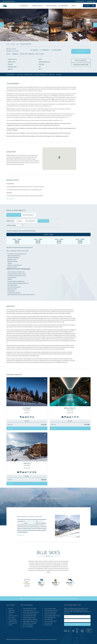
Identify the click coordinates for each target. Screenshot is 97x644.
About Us (10, 608)
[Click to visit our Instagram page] (70, 631)
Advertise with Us (12, 621)
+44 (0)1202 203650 (61, 599)
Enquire (27, 428)
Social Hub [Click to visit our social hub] (89, 631)
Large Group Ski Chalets (49, 614)
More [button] (74, 6)
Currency (9, 225)
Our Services (11, 610)
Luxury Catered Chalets (49, 608)
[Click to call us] (79, 1)
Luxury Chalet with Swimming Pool (30, 612)
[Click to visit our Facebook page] (65, 631)
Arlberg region (31, 523)
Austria (13, 44)
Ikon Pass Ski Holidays (27, 625)
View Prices (81, 51)
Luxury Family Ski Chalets (49, 612)
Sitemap (9, 625)
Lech (18, 44)
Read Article (20, 535)
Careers (9, 614)
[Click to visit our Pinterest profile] (74, 631)
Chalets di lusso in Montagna (29, 623)
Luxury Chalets (38, 6)
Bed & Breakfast (30, 54)
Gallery (59, 74)
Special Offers (51, 6)
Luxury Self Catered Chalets (50, 610)
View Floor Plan (11, 199)
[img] (24, 25)
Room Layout (29, 74)
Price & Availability (41, 74)
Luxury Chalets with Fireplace (29, 614)
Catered (22, 54)
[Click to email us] (91, 1)
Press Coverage (11, 619)
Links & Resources (12, 623)
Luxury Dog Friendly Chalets (28, 616)
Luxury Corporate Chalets (50, 621)
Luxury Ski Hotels (48, 619)
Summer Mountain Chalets (28, 618)
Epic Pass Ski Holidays (27, 627)
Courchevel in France (30, 521)
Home (8, 44)
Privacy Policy (11, 618)
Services (52, 74)
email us (74, 599)
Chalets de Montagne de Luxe (29, 621)
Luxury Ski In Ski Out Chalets (29, 608)
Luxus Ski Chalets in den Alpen (29, 619)
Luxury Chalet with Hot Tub (28, 610)
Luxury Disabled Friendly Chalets (51, 616)
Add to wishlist (81, 60)
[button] (10, 392)
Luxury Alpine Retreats (49, 618)
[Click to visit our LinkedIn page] (82, 631)
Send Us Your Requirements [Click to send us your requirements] (8, 1)
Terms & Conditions (12, 616)
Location (20, 74)
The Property (11, 74)
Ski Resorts (25, 6)
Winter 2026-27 (28, 215)
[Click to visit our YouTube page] (78, 631)
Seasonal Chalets (48, 623)
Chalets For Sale (47, 625)
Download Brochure (81, 65)
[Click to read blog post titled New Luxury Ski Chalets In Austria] (67, 526)
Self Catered (40, 54)
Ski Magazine (64, 6)
